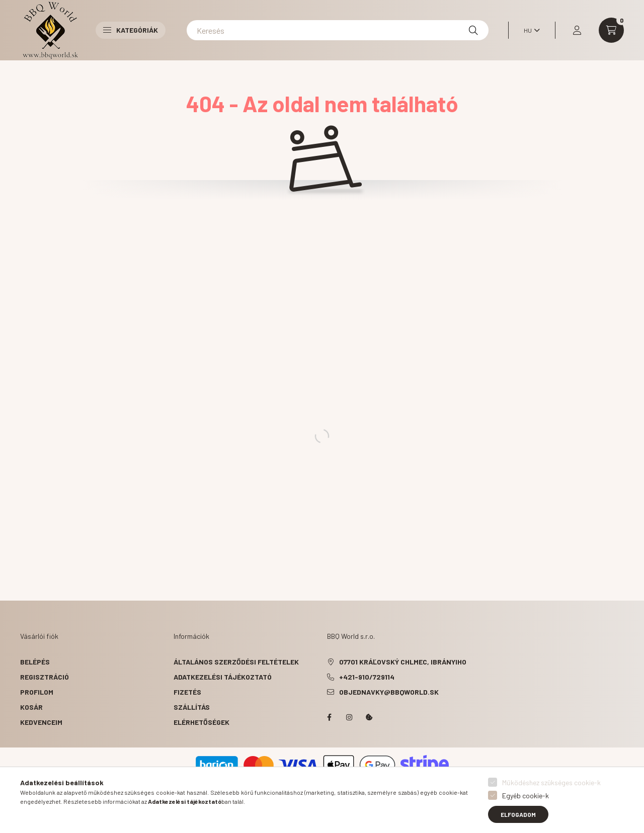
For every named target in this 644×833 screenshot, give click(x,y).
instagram (349, 717)
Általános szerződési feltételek (236, 662)
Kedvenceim (41, 722)
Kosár (31, 707)
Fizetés (187, 692)
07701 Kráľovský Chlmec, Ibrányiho (403, 662)
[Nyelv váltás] (529, 30)
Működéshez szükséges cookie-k (551, 782)
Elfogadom (518, 814)
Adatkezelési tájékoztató (223, 677)
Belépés (35, 662)
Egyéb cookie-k (526, 796)
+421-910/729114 (367, 677)
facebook (329, 717)
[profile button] (577, 30)
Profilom (37, 692)
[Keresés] (338, 30)
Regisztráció (45, 677)
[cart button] (611, 30)
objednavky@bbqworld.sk (389, 692)
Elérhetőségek (202, 722)
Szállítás (192, 707)
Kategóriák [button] (131, 30)
